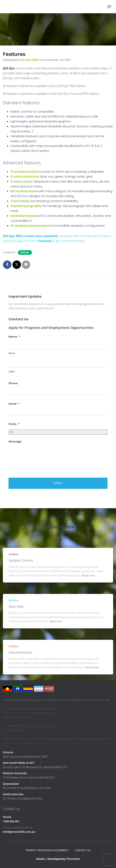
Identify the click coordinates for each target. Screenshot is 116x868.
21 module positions (26, 172)
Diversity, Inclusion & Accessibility (47, 850)
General (25, 252)
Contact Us (83, 850)
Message (15, 441)
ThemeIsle (73, 859)
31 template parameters (30, 226)
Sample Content (21, 560)
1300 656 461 (11, 821)
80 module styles (24, 191)
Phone (13, 383)
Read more (88, 575)
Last (12, 372)
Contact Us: (12, 809)
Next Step (16, 606)
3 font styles (20, 201)
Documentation (21, 652)
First (12, 353)
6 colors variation (25, 177)
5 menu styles (21, 182)
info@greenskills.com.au (19, 832)
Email (14, 404)
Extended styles (23, 216)
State (14, 424)
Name (14, 337)
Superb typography (26, 206)
